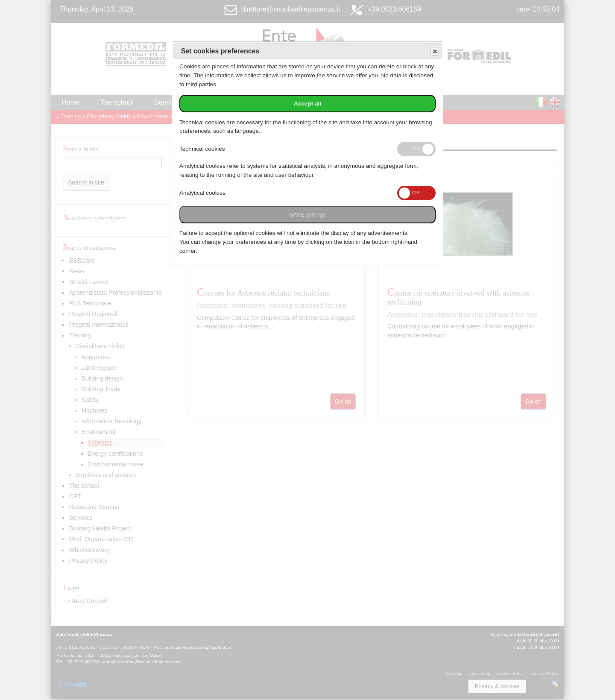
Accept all (307, 104)
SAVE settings (307, 215)
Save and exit (434, 51)
